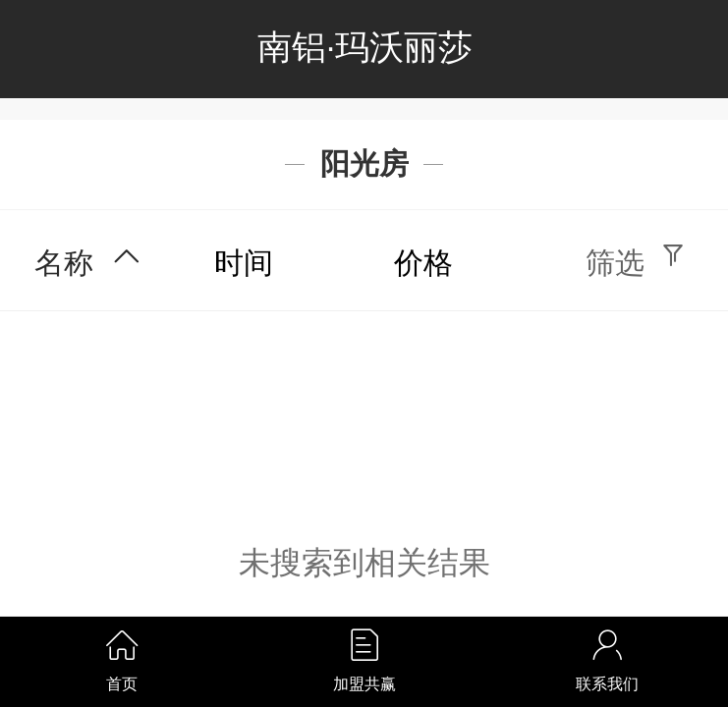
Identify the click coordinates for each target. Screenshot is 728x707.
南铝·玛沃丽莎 (365, 47)
